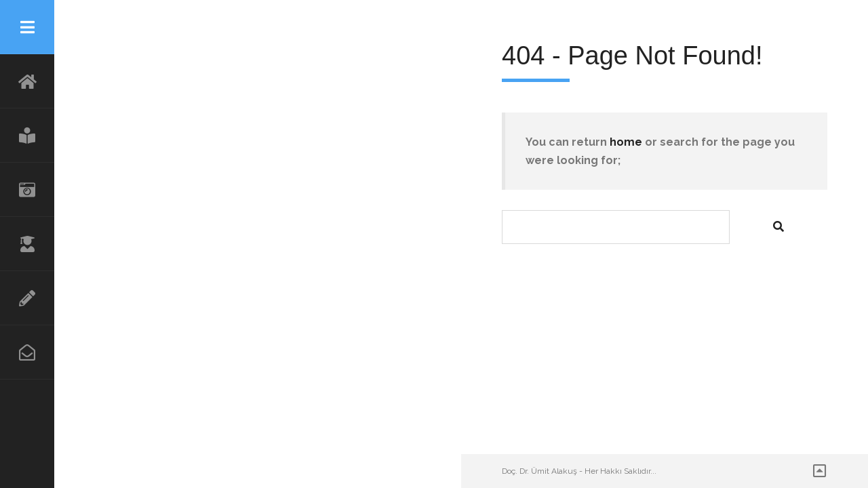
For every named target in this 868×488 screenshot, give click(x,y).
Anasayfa (27, 81)
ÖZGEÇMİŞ (27, 244)
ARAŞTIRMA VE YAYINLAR (27, 298)
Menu (27, 27)
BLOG (27, 136)
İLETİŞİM (27, 352)
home (626, 142)
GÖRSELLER (27, 190)
